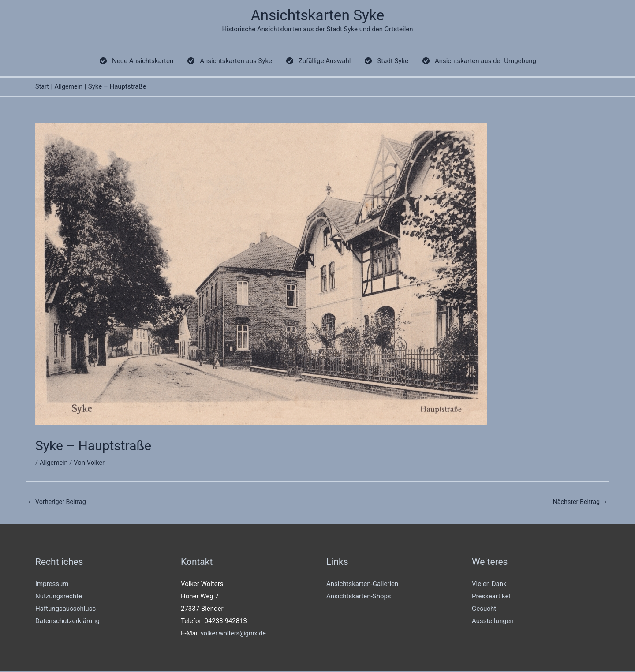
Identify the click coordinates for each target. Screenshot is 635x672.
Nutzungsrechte (59, 598)
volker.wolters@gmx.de (235, 635)
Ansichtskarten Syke (318, 16)
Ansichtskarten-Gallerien (362, 586)
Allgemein (54, 463)
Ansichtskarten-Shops (359, 598)
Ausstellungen (493, 622)
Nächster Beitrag (579, 503)
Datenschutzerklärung (67, 622)
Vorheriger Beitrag (58, 503)
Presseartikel (491, 598)
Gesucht (484, 610)
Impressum (52, 586)
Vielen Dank (489, 586)
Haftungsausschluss (65, 610)
